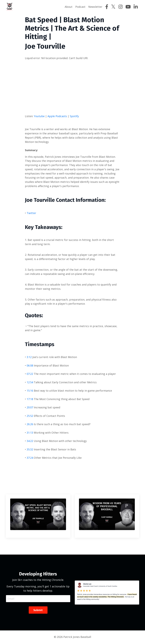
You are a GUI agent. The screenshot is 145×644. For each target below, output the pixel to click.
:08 (31, 366)
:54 (31, 383)
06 (28, 366)
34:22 (30, 441)
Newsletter (95, 7)
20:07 (30, 408)
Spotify (74, 116)
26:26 (30, 425)
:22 (31, 374)
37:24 (30, 458)
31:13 (30, 433)
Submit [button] (38, 610)
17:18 (30, 399)
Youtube (39, 116)
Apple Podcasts (57, 116)
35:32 (30, 450)
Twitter (31, 213)
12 (28, 383)
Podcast (80, 7)
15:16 (30, 391)
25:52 (30, 416)
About (69, 7)
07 (28, 374)
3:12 (29, 357)
